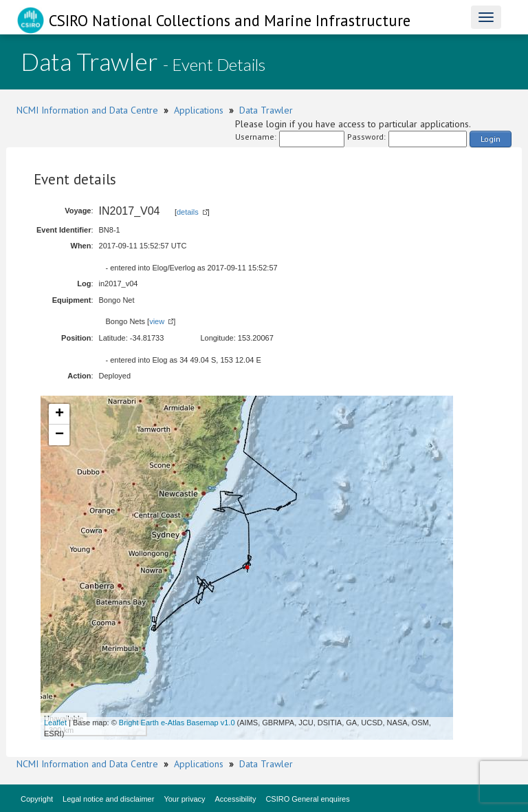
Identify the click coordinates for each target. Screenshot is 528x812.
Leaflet (55, 723)
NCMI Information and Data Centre (87, 110)
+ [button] (59, 414)
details (188, 212)
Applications (199, 110)
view (157, 321)
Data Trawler (266, 110)
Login (491, 139)
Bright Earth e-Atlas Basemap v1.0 (177, 723)
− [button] (59, 435)
